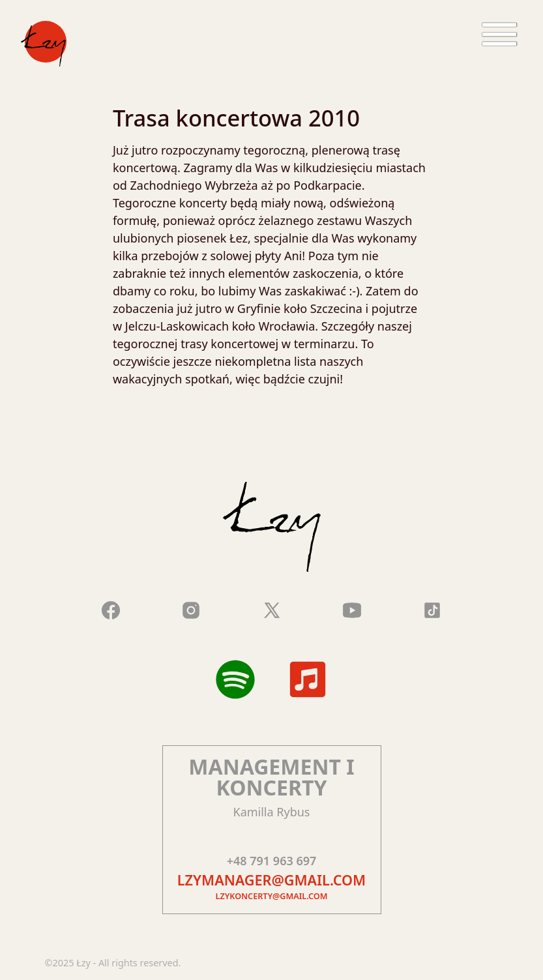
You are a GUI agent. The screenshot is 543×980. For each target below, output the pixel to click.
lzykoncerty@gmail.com (272, 896)
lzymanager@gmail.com (271, 880)
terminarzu (325, 344)
